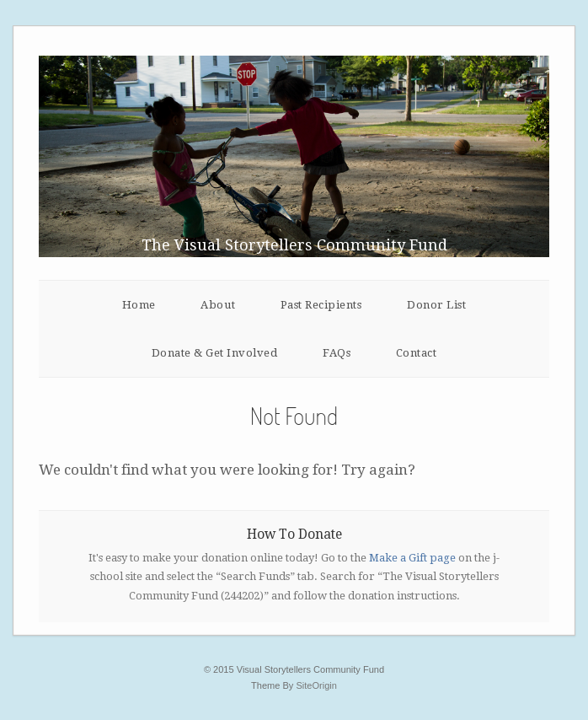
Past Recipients (321, 305)
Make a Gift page (412, 558)
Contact (417, 353)
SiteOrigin (316, 685)
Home (139, 305)
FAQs (337, 353)
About (218, 305)
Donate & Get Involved (215, 353)
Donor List (436, 305)
